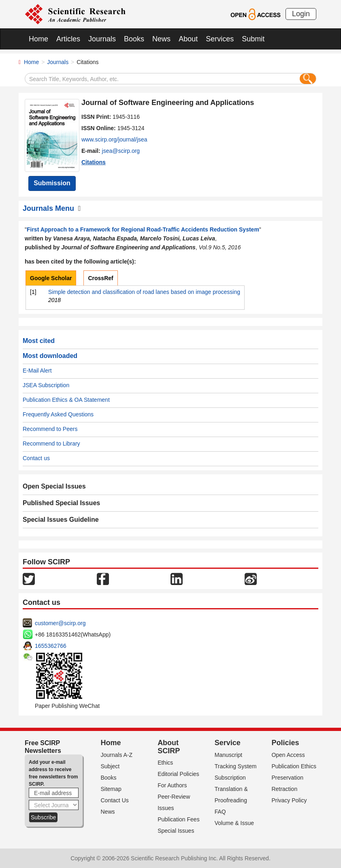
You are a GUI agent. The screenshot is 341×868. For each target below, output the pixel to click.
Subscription (230, 778)
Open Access (288, 755)
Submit (253, 39)
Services (220, 39)
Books (134, 39)
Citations (94, 162)
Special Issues (176, 831)
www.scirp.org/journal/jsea (114, 139)
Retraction (284, 789)
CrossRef (100, 278)
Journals (102, 39)
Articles (68, 39)
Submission (52, 183)
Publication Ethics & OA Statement (66, 400)
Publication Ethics (294, 766)
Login (301, 14)
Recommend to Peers (50, 429)
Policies (285, 743)
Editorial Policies (178, 774)
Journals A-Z (117, 755)
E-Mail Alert (37, 371)
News (161, 39)
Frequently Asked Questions (58, 414)
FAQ (220, 812)
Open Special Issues (54, 486)
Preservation (287, 778)
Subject (110, 766)
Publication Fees (179, 819)
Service (228, 743)
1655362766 (51, 646)
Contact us (36, 458)
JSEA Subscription (46, 385)
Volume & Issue (234, 823)
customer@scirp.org (60, 623)
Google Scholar (51, 278)
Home (38, 39)
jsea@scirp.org (121, 151)
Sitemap (111, 789)
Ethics (165, 763)
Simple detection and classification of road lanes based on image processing (144, 292)
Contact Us (115, 800)
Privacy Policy (289, 800)
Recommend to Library (51, 444)
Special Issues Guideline (61, 520)
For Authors (172, 785)
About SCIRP (169, 747)
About (188, 39)
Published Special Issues (61, 503)
